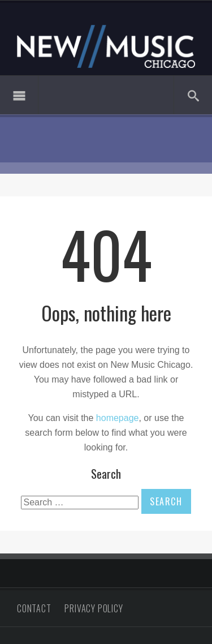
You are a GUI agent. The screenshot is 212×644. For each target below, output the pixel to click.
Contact (34, 608)
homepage (118, 418)
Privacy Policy (94, 608)
